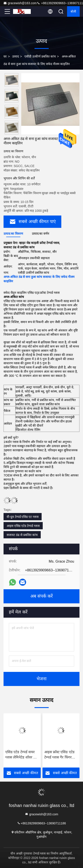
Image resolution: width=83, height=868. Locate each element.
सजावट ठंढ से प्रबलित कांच (22, 535)
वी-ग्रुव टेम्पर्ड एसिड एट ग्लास (23, 517)
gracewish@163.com (20, 3)
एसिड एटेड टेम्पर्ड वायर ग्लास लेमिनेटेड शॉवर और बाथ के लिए (22, 755)
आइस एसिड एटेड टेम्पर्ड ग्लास (23, 526)
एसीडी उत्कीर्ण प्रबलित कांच (40, 56)
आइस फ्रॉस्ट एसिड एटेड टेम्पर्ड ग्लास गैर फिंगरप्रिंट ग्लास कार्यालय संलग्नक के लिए (60, 755)
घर (5, 56)
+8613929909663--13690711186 (41, 823)
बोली (73, 11)
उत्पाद (15, 56)
